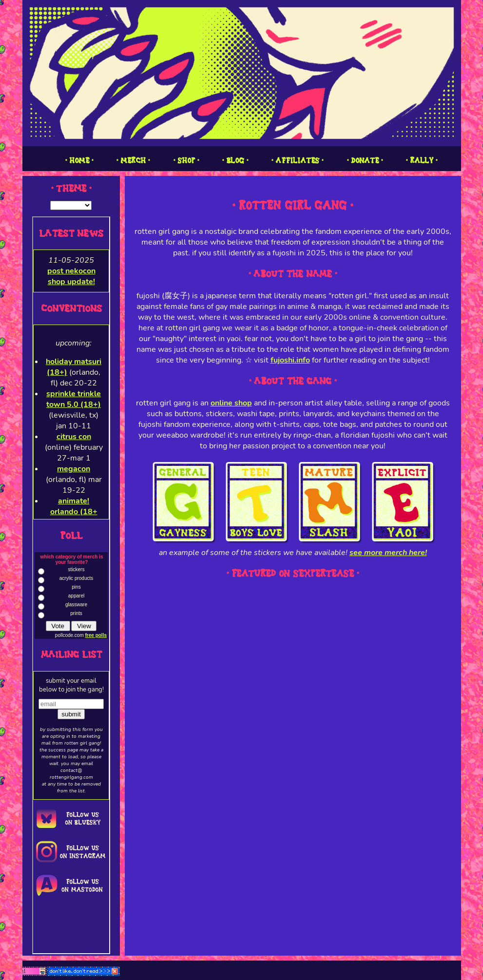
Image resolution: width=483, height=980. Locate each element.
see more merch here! (388, 553)
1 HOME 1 (79, 161)
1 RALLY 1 (422, 161)
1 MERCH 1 (133, 161)
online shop (231, 403)
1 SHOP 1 (186, 161)
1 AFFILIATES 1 (297, 161)
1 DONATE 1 (365, 161)
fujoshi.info (290, 360)
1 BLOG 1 (235, 161)
